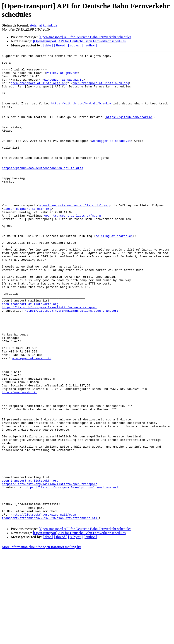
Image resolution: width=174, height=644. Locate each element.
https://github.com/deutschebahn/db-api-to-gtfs (42, 191)
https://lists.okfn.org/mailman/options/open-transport (71, 362)
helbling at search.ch (114, 273)
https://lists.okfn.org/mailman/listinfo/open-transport (50, 358)
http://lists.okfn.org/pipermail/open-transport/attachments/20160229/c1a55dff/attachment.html (50, 609)
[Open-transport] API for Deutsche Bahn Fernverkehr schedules (85, 37)
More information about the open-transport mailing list (42, 640)
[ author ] (90, 45)
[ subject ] (75, 45)
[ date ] (48, 45)
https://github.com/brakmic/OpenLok (81, 113)
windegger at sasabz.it (64, 85)
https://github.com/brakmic (129, 130)
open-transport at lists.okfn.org (39, 89)
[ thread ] (61, 45)
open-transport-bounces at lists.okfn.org (74, 236)
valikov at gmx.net (62, 77)
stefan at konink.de (43, 25)
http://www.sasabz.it (19, 460)
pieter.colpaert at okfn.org (28, 240)
